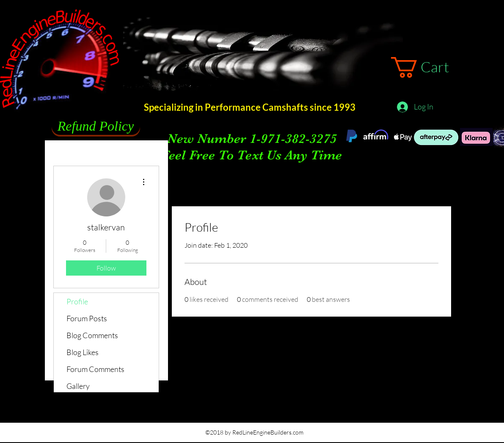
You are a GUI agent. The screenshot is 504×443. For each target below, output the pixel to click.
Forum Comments (95, 369)
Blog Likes (83, 352)
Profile (77, 301)
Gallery (78, 386)
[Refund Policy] (96, 126)
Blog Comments (92, 335)
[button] (431, 67)
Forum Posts (87, 318)
